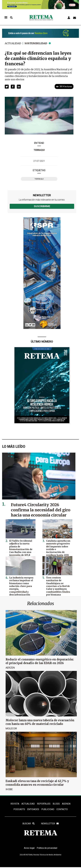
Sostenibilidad (37, 43)
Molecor (11, 728)
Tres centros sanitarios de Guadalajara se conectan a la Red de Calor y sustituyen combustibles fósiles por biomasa (58, 586)
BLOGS (56, 804)
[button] (7, 87)
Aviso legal (29, 849)
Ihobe (9, 789)
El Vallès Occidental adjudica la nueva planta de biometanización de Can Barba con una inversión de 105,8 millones (20, 549)
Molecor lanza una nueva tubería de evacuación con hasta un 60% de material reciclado (40, 722)
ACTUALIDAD (28, 804)
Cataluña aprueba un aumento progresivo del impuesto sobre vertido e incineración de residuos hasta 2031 (59, 546)
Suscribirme (42, 206)
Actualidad (13, 43)
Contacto (62, 810)
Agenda (66, 804)
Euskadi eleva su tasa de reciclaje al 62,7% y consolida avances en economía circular (37, 783)
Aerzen (10, 667)
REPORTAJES (44, 804)
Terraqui (39, 150)
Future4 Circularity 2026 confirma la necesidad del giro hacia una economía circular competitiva (41, 512)
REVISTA (15, 804)
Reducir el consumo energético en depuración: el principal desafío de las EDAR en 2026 (40, 661)
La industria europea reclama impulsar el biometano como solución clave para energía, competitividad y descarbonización (21, 586)
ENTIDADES (33, 810)
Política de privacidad (47, 849)
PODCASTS (19, 810)
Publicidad (48, 810)
